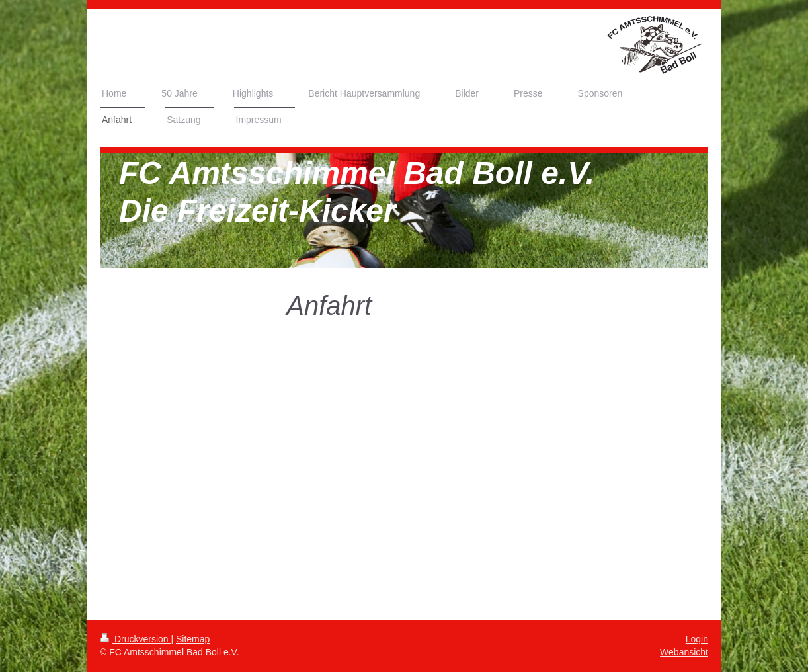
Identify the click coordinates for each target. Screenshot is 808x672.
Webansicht (684, 652)
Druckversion (135, 639)
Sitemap (193, 639)
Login (697, 639)
